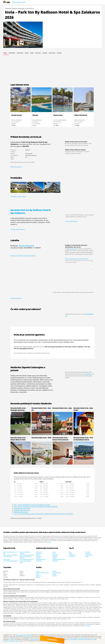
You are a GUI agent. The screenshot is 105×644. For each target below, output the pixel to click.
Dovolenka (20, 53)
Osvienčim (88, 626)
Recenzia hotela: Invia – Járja (62, 408)
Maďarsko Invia (32, 353)
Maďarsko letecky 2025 (21, 512)
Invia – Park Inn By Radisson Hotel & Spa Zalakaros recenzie (32, 505)
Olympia (35, 115)
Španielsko (39, 556)
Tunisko (38, 558)
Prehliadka (12, 53)
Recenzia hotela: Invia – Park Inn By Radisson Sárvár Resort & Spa (83, 440)
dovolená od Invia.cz (36, 639)
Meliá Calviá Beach (81, 115)
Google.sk (82, 638)
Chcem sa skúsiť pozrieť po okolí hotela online (77, 259)
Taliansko (55, 556)
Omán (38, 571)
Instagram (88, 374)
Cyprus (54, 552)
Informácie (52, 53)
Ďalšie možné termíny (16, 167)
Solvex (87, 556)
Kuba (37, 574)
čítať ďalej (49, 542)
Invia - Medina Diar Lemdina (10, 561)
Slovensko (39, 561)
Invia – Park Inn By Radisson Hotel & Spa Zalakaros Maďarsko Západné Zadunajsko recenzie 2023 (43, 514)
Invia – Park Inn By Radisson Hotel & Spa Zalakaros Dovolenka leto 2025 (36, 507)
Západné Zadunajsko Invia (43, 353)
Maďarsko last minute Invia (22, 508)
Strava (27, 53)
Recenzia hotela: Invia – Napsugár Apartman (18, 409)
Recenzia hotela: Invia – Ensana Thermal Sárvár (60, 439)
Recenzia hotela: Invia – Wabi (41, 438)
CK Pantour (72, 556)
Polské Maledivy (73, 639)
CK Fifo (71, 553)
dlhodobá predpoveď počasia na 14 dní (29, 377)
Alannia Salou (58, 115)
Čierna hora (39, 553)
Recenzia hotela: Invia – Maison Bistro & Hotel (18, 439)
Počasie (59, 53)
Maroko (54, 571)
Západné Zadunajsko (26, 246)
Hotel (5, 53)
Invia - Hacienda (7, 556)
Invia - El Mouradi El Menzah (27, 555)
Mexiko (54, 574)
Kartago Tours (72, 555)
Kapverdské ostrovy (41, 559)
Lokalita (45, 53)
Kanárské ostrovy (57, 573)
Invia (70, 552)
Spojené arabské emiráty (59, 559)
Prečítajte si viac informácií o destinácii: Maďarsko (23, 256)
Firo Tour (88, 552)
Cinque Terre (12, 641)
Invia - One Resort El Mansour (25, 553)
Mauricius (39, 576)
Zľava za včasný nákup (19, 2)
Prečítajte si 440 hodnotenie (18, 229)
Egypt (54, 553)
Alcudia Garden (17, 115)
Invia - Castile (7, 559)
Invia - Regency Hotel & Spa (27, 559)
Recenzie (38, 53)
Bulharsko (39, 552)
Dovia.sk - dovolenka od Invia (23, 635)
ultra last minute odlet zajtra (85, 639)
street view (73, 249)
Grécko (38, 555)
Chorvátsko (55, 555)
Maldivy (38, 577)
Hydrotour (88, 553)
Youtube (12, 639)
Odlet (32, 53)
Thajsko (54, 576)
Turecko (55, 558)
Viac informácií (27, 636)
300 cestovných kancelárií (54, 347)
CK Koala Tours (89, 555)
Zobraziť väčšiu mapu (16, 298)
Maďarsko (55, 561)
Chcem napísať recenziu (71, 221)
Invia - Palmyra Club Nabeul (10, 555)
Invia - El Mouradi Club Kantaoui (25, 557)
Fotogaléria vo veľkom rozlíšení (18, 196)
